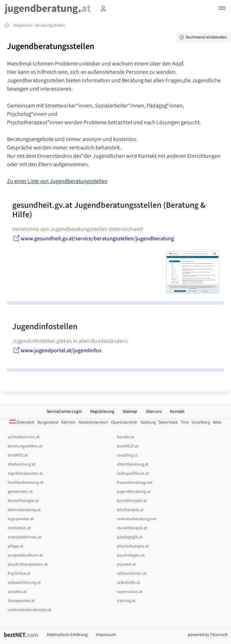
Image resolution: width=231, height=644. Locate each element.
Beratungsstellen (50, 25)
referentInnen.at (132, 574)
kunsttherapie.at (132, 501)
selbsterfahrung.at (24, 583)
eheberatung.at (22, 464)
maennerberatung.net (137, 519)
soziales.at (17, 592)
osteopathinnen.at (24, 537)
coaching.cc (127, 455)
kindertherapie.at (23, 501)
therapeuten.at (21, 601)
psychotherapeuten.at (28, 564)
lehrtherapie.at (130, 510)
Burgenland (48, 422)
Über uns (154, 412)
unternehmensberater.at (30, 610)
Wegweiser (23, 25)
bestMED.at (18, 455)
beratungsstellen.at (25, 446)
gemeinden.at (20, 492)
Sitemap (130, 412)
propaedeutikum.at (25, 555)
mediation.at (19, 528)
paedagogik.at (130, 537)
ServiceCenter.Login (64, 412)
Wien (217, 422)
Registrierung (102, 412)
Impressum (106, 635)
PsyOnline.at (19, 574)
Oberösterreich (124, 422)
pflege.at (16, 546)
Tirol (185, 422)
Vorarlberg (201, 422)
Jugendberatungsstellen (51, 46)
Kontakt (177, 412)
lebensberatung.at (24, 510)
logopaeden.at (21, 519)
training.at (126, 601)
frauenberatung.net (135, 483)
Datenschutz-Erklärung (67, 635)
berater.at (125, 437)
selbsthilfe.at (128, 583)
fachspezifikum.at (133, 473)
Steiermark (168, 422)
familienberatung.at (26, 483)
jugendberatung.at (134, 492)
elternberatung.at (133, 464)
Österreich (22, 422)
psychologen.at (131, 555)
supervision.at (130, 592)
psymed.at (126, 564)
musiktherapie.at (132, 528)
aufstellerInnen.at (24, 437)
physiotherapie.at (133, 546)
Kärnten (68, 422)
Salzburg (148, 422)
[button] (222, 9)
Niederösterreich (93, 422)
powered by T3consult (208, 635)
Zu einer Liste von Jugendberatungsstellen (57, 181)
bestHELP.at (128, 446)
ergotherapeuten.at (25, 473)
